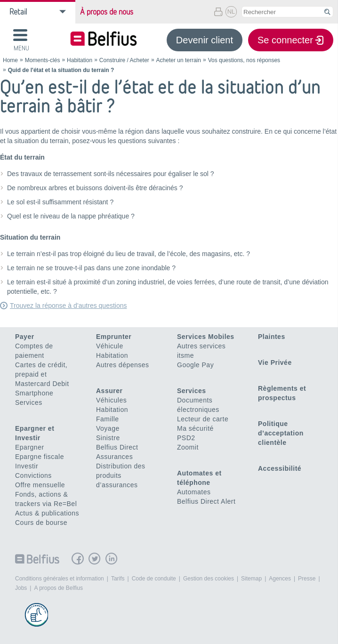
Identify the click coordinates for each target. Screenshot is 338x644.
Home (10, 60)
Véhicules (111, 400)
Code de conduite (154, 579)
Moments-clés (43, 60)
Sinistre (108, 438)
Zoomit (188, 447)
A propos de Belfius (58, 588)
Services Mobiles (206, 337)
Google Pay (195, 365)
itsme (185, 355)
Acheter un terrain (179, 60)
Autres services (201, 346)
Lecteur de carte (203, 419)
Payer (25, 337)
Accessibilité (280, 468)
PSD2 (186, 438)
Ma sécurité (195, 428)
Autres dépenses (123, 365)
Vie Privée (275, 362)
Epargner (30, 447)
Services (29, 402)
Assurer (109, 391)
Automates (194, 492)
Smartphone (34, 393)
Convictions (33, 475)
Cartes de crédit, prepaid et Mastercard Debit (42, 374)
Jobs (21, 588)
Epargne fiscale (40, 457)
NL (231, 12)
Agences (280, 579)
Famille (108, 419)
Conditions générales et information (60, 579)
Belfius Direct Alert (206, 501)
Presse (307, 579)
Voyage (108, 428)
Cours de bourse (41, 523)
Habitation (80, 60)
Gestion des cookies (209, 579)
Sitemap (251, 579)
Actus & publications (47, 513)
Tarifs (118, 579)
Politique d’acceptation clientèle (281, 433)
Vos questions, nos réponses (244, 60)
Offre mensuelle (40, 485)
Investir (27, 466)
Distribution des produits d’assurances (121, 475)
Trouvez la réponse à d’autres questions (68, 306)
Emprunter (114, 337)
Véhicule (110, 346)
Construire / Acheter (124, 60)
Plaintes (272, 337)
